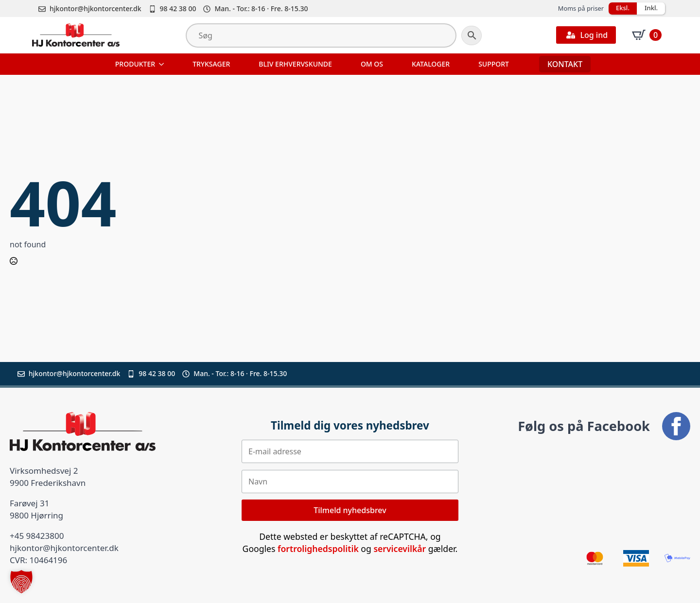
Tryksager (211, 64)
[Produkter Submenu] (162, 64)
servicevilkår (400, 549)
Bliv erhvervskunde (295, 64)
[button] (21, 582)
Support (494, 64)
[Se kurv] (647, 35)
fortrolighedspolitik (318, 549)
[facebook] (676, 426)
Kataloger (431, 64)
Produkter (135, 64)
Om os (372, 64)
